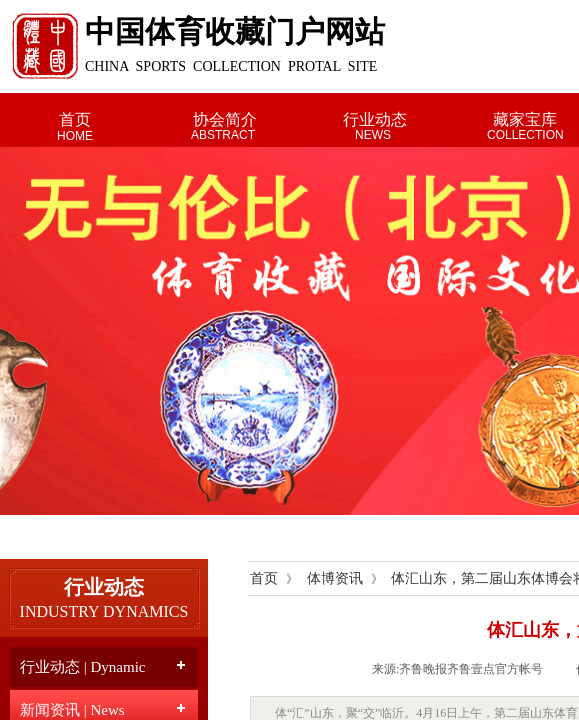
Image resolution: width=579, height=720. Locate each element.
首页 (75, 119)
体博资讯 (335, 578)
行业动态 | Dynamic (83, 667)
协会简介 (225, 119)
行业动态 (375, 119)
